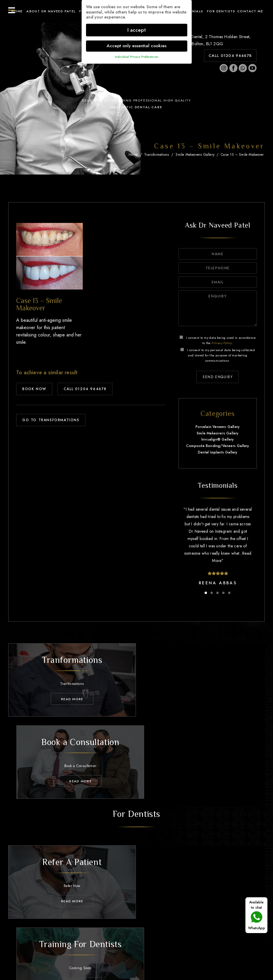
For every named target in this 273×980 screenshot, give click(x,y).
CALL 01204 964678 (230, 56)
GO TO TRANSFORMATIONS (51, 420)
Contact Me (242, 914)
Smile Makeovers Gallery (195, 155)
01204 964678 (142, 929)
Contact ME (250, 11)
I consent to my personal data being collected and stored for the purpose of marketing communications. (218, 355)
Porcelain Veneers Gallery (218, 427)
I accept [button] (137, 30)
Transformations (157, 155)
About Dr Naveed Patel (51, 11)
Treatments (101, 914)
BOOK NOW (34, 389)
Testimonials (177, 914)
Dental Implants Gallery (218, 452)
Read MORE (70, 698)
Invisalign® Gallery (218, 439)
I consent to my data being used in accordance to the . (218, 340)
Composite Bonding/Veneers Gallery (218, 446)
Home (17, 11)
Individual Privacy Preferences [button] (136, 57)
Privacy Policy (222, 343)
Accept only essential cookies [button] (136, 46)
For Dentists (221, 11)
